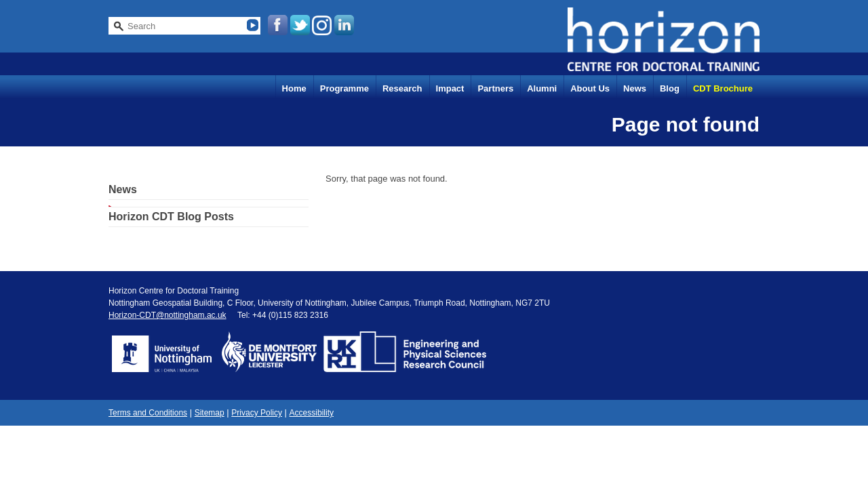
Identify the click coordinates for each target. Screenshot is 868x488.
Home (294, 88)
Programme (344, 88)
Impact (450, 88)
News (635, 88)
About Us (590, 88)
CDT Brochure (723, 88)
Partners (495, 88)
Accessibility (312, 413)
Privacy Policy (257, 413)
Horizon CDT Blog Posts (171, 217)
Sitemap (210, 413)
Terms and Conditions (148, 413)
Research (402, 88)
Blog (670, 88)
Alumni (542, 88)
